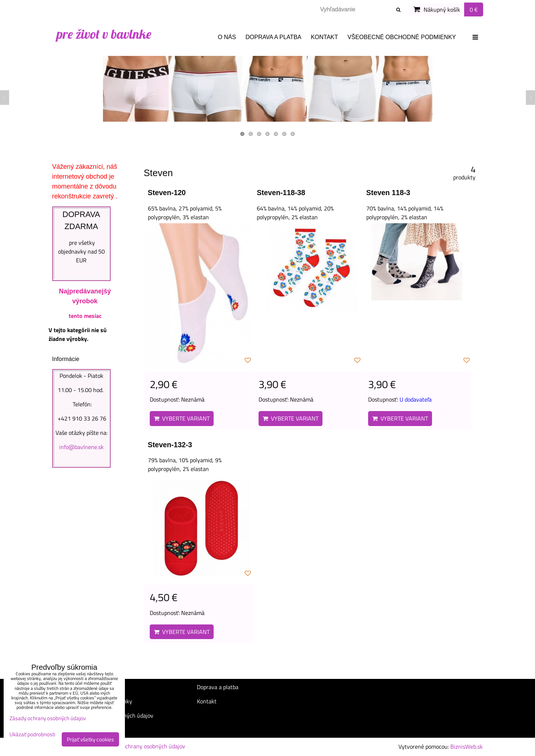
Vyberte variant (182, 418)
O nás (227, 37)
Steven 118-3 (388, 193)
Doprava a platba (273, 37)
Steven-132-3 (170, 445)
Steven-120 (167, 193)
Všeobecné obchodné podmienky (402, 37)
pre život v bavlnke (104, 34)
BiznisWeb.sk (467, 746)
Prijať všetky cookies (90, 739)
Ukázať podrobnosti (32, 735)
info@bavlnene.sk (81, 447)
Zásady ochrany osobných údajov (144, 746)
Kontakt (324, 37)
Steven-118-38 (281, 193)
